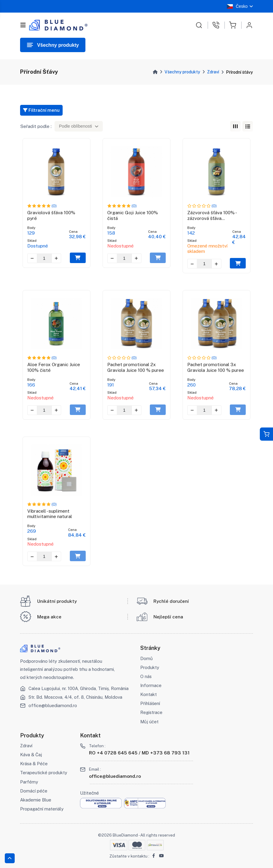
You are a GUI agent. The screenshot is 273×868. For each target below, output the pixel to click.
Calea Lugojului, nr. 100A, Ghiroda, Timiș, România (79, 688)
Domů (147, 658)
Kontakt (148, 694)
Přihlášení (150, 703)
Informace (151, 685)
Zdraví (213, 72)
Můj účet (149, 722)
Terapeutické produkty (44, 773)
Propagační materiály (42, 809)
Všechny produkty (182, 72)
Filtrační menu (41, 110)
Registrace (151, 712)
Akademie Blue (36, 800)
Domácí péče (34, 791)
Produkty (150, 667)
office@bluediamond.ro (53, 705)
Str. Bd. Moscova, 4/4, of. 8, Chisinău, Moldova (75, 697)
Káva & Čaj (31, 755)
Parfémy (29, 782)
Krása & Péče (34, 764)
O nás (146, 676)
